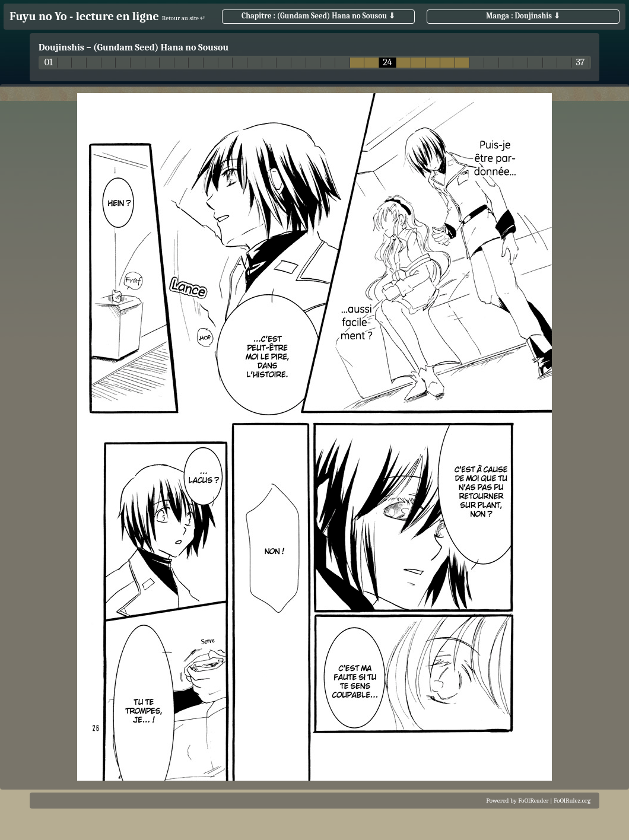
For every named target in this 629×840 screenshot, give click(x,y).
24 (387, 63)
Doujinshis (61, 47)
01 (49, 63)
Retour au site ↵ (184, 18)
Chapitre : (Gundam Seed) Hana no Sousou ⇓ (318, 16)
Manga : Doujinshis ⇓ (523, 16)
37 (580, 63)
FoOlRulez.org (572, 801)
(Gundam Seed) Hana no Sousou (161, 47)
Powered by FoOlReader (517, 801)
